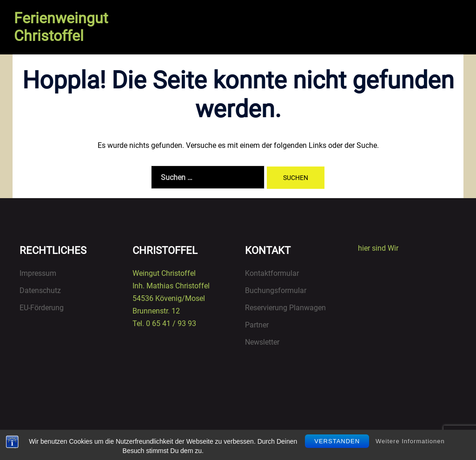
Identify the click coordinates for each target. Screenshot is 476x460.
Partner (257, 325)
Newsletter (262, 342)
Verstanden (337, 441)
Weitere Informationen (410, 441)
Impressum (38, 273)
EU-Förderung (42, 308)
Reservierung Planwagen (285, 308)
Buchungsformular (276, 290)
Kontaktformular (272, 273)
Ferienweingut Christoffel (61, 27)
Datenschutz (40, 290)
